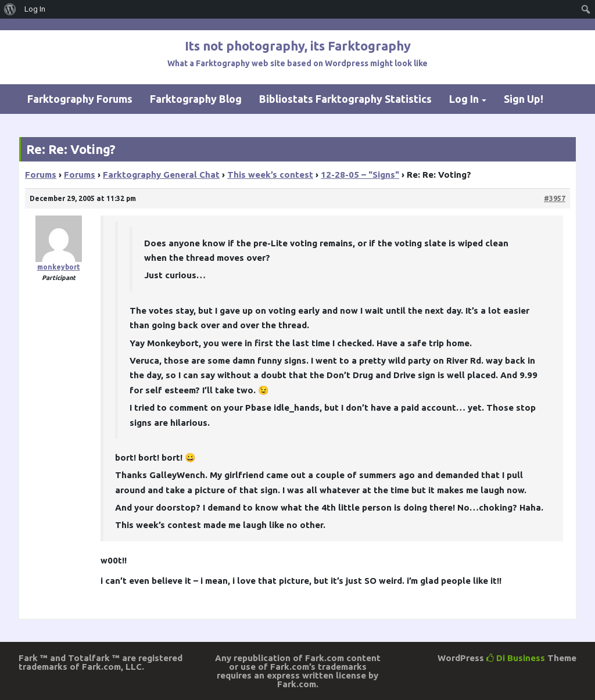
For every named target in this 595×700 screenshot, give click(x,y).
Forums (41, 175)
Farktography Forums (80, 99)
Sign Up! (524, 99)
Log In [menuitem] (35, 9)
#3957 (555, 198)
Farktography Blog (196, 99)
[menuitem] (10, 9)
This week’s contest (270, 175)
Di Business (516, 658)
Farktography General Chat (161, 175)
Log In (464, 99)
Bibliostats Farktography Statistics (345, 99)
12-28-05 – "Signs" (360, 175)
